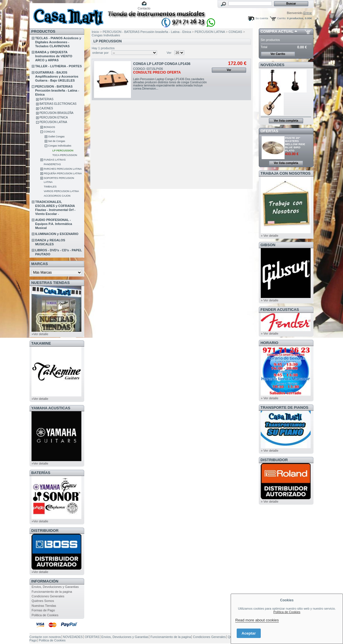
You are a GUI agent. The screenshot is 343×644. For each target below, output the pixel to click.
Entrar (308, 13)
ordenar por (100, 53)
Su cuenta (262, 18)
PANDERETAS (52, 164)
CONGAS (49, 132)
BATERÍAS (41, 473)
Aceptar (249, 633)
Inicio (95, 32)
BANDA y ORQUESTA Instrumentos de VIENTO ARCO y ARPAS (54, 56)
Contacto (144, 8)
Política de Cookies (287, 612)
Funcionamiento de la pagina (52, 592)
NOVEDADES (273, 65)
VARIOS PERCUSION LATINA (61, 191)
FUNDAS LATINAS (55, 160)
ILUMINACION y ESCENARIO (57, 234)
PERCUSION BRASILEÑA (56, 113)
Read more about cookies (257, 620)
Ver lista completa (286, 121)
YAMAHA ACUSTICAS (51, 408)
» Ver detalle (269, 236)
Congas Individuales (60, 146)
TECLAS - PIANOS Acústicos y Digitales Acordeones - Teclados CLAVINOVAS (58, 42)
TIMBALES (50, 187)
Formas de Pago (43, 610)
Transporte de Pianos (284, 407)
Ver (169, 53)
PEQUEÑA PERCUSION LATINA (63, 173)
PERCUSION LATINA (53, 122)
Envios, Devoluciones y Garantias (55, 587)
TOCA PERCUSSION (65, 155)
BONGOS (50, 127)
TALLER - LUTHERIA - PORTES (59, 66)
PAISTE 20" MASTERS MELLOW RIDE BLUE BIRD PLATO (295, 144)
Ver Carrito (278, 54)
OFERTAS (269, 131)
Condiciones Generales (48, 596)
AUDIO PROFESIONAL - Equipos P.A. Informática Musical (54, 224)
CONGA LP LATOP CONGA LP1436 (162, 64)
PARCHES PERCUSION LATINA (63, 169)
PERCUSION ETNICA (54, 117)
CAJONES (46, 108)
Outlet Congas (56, 137)
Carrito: (282, 18)
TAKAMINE (41, 343)
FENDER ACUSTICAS (280, 310)
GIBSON (268, 245)
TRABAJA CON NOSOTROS (286, 173)
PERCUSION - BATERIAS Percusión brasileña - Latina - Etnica (57, 90)
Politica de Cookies (45, 615)
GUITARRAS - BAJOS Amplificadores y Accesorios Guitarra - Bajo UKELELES (57, 76)
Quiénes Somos (43, 601)
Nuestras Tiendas (44, 606)
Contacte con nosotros (45, 637)
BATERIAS (47, 99)
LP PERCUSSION (63, 151)
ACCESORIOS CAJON (57, 196)
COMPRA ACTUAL (277, 31)
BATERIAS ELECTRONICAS (58, 104)
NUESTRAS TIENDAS (50, 283)
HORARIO (269, 343)
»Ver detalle (40, 334)
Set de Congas (57, 141)
